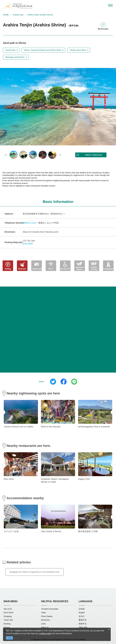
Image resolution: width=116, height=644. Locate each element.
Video (43, 613)
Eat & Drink (8, 613)
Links (43, 624)
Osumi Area (10, 50)
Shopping (8, 616)
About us (45, 627)
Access (7, 627)
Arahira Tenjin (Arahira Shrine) (40, 15)
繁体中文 (83, 620)
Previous (5, 107)
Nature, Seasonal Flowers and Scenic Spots (43, 50)
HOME (6, 15)
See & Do (8, 609)
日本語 (82, 609)
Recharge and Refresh (15, 57)
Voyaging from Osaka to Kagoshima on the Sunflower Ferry (34, 572)
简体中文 (83, 624)
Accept (10, 638)
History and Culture (78, 50)
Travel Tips (8, 620)
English (82, 613)
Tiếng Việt (83, 627)
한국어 (82, 616)
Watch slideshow (93, 155)
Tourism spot (18, 15)
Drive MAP (28, 244)
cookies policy (45, 633)
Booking (7, 624)
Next (111, 107)
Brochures (45, 620)
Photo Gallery (47, 616)
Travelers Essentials (50, 609)
